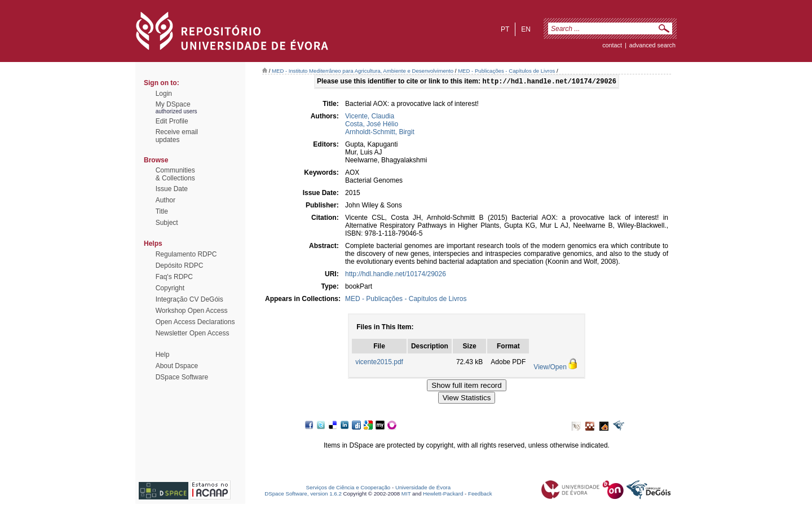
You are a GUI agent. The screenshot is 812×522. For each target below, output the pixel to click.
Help (163, 355)
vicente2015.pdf (379, 363)
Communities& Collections (175, 174)
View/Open (550, 368)
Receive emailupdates (177, 136)
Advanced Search (652, 45)
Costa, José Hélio (372, 125)
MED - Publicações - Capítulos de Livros (506, 71)
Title (162, 211)
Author (166, 200)
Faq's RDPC (174, 277)
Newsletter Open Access (193, 333)
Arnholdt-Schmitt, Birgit (380, 133)
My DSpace (173, 104)
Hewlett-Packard (443, 495)
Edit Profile (172, 121)
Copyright (170, 288)
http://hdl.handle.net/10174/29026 (396, 275)
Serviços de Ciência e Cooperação (348, 488)
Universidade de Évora (423, 488)
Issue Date (172, 189)
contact (612, 45)
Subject (167, 223)
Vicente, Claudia (370, 117)
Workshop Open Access (192, 311)
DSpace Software (182, 377)
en (526, 29)
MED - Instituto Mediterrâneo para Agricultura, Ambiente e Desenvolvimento (363, 71)
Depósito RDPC (180, 266)
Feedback (480, 495)
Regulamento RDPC (186, 254)
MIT (406, 495)
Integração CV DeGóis (189, 299)
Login (164, 94)
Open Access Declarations (195, 322)
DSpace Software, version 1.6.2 (303, 495)
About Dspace (177, 366)
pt (505, 29)
